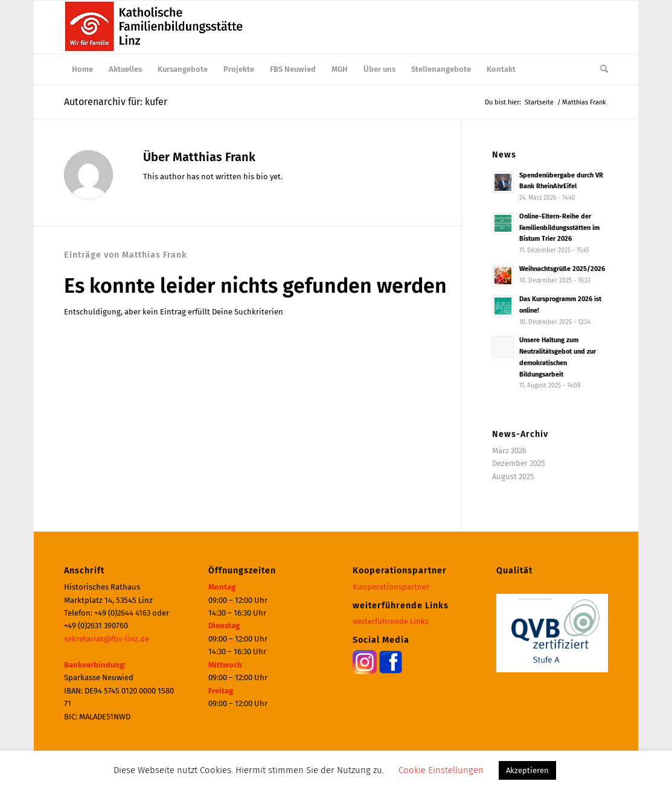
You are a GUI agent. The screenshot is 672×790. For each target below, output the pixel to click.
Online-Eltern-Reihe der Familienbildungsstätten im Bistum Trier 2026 (559, 228)
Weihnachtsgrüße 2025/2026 (562, 269)
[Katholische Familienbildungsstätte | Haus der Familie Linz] (155, 27)
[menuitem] (82, 69)
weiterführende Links (391, 621)
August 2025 (513, 476)
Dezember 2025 (519, 463)
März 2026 (509, 451)
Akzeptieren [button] (527, 770)
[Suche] (600, 69)
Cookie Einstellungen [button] (441, 770)
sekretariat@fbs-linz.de (107, 639)
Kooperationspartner (391, 587)
